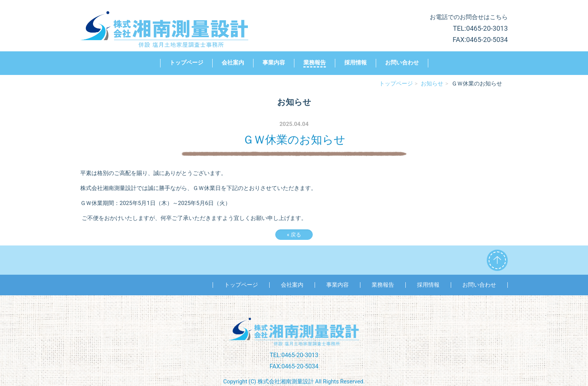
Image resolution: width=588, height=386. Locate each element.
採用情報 (355, 63)
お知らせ (432, 84)
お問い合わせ (402, 63)
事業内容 (274, 63)
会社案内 (233, 63)
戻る (294, 235)
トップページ (186, 63)
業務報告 (315, 63)
